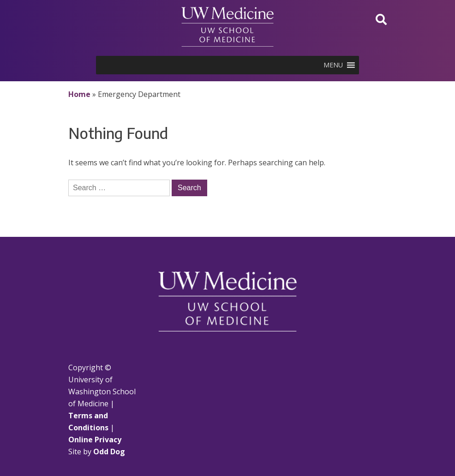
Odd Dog (109, 452)
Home (79, 94)
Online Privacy (95, 440)
